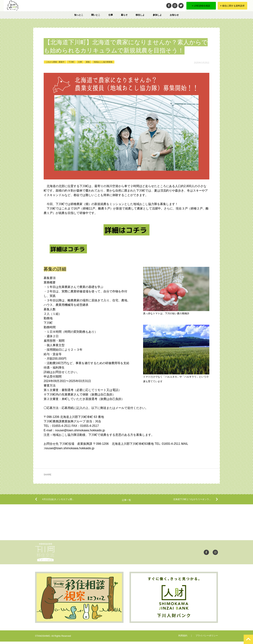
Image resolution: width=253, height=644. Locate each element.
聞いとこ (96, 15)
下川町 (71, 62)
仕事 (111, 15)
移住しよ (140, 15)
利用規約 (183, 638)
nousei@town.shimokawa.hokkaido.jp (80, 430)
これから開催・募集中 (55, 62)
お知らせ (174, 15)
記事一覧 (126, 502)
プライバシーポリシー (207, 638)
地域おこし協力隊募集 (103, 62)
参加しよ (157, 15)
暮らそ (124, 15)
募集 (88, 62)
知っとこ (79, 15)
